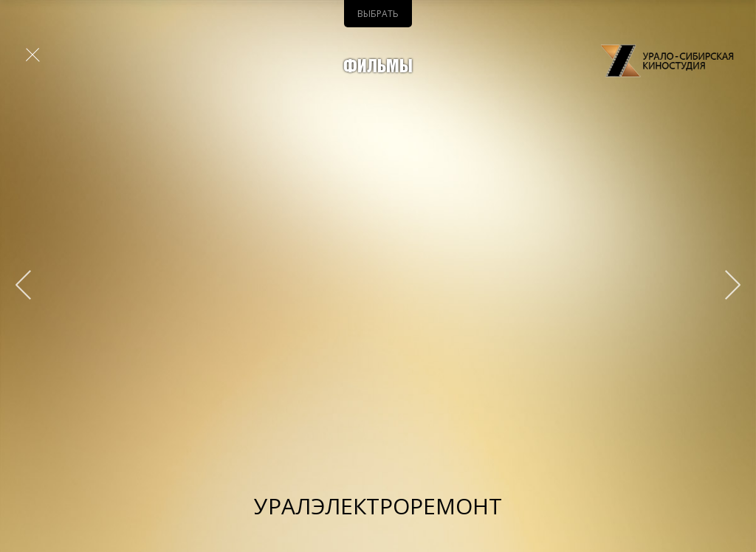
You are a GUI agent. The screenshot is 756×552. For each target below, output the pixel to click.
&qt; (726, 285)
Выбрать (378, 14)
